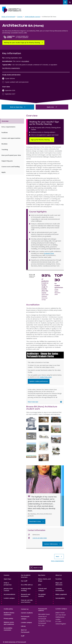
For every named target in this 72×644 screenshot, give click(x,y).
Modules (4, 144)
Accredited (25, 61)
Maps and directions (59, 584)
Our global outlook (42, 595)
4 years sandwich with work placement (17, 82)
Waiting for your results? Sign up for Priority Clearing (22, 43)
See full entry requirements (11, 68)
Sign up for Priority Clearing (40, 140)
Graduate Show (49, 253)
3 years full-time (10, 78)
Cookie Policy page (46, 377)
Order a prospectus (8, 584)
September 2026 (10, 90)
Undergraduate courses (32, 17)
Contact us (25, 609)
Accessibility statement (8, 629)
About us (59, 575)
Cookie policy (8, 609)
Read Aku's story (37, 521)
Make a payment (61, 594)
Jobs (40, 585)
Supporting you (7, 161)
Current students (27, 613)
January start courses (8, 589)
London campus (9, 598)
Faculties (59, 579)
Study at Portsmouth (8, 17)
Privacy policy (8, 618)
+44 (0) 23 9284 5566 (40, 538)
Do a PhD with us (27, 585)
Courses (20, 17)
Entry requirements (8, 127)
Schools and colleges (42, 589)
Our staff (24, 581)
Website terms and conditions (9, 623)
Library (23, 626)
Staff (23, 636)
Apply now (50, 107)
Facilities (5, 132)
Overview (5, 121)
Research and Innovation (26, 595)
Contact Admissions (52, 544)
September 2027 (10, 94)
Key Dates (42, 575)
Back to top (36, 568)
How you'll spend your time (11, 155)
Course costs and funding (11, 167)
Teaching (5, 149)
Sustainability (60, 598)
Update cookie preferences (39, 381)
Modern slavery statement (9, 614)
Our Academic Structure (26, 576)
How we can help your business (27, 601)
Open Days (7, 579)
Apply (4, 172)
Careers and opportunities (11, 138)
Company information (60, 589)
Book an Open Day (18, 107)
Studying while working (26, 589)
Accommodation (9, 594)
